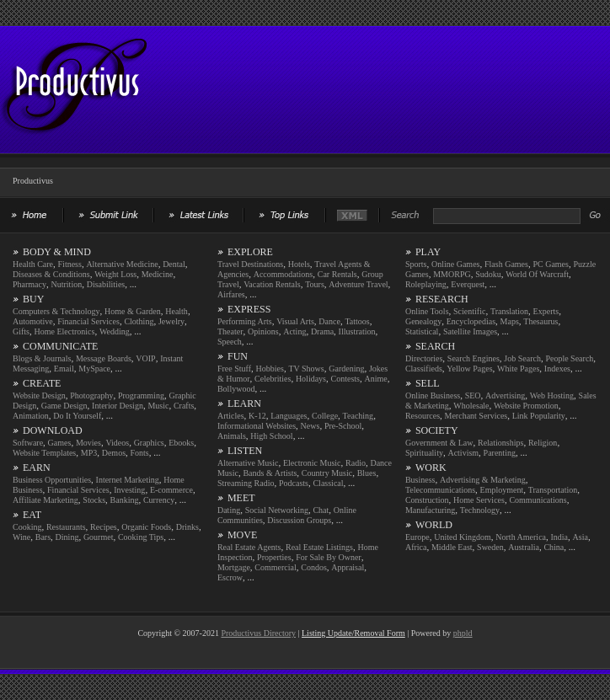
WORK (431, 468)
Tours (315, 284)
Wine (21, 537)
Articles (231, 416)
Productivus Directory (258, 633)
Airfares (231, 294)
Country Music (327, 473)
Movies (88, 443)
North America (521, 537)
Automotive (33, 321)
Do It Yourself (77, 416)
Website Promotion (526, 406)
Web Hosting (552, 395)
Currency (159, 500)
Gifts (21, 331)
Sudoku (488, 274)
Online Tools (427, 311)
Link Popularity (539, 416)
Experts (546, 311)
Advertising (505, 395)
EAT (32, 515)
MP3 (89, 453)
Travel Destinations (250, 264)
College (325, 416)
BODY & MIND (57, 252)
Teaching (359, 416)
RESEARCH (442, 299)
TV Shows (306, 369)
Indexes (557, 369)
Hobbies (270, 369)
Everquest (468, 284)
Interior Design (118, 406)
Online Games (456, 264)
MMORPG (452, 274)
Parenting (500, 453)
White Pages (518, 369)
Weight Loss (115, 274)
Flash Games (506, 264)
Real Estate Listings (319, 547)
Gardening (346, 369)
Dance (329, 321)
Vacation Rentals (272, 284)
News (310, 426)
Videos (117, 443)
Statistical (422, 331)
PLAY (428, 252)
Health (177, 311)
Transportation (553, 490)
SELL (428, 383)
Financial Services (88, 321)
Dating (229, 510)
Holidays (311, 379)
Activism (463, 453)
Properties (274, 557)
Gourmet (99, 537)
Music (158, 406)
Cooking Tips (141, 537)
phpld (463, 633)
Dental (174, 264)
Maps (510, 321)
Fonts (140, 453)
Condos (314, 567)
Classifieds (424, 369)
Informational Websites (257, 426)
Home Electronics (65, 331)
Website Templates (44, 453)
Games (60, 443)
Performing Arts (245, 321)
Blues (367, 473)
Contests (345, 379)
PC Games (551, 264)
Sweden (490, 547)
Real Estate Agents (249, 547)
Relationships (500, 443)
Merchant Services (476, 416)
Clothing (139, 321)
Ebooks (181, 443)
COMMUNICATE (60, 346)
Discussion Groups (299, 520)
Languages (289, 416)
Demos (114, 453)
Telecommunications (440, 490)
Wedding (115, 331)
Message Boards (104, 358)
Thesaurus (540, 321)
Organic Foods (146, 527)
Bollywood (236, 389)
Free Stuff (234, 369)
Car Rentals (337, 274)
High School (271, 436)
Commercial (275, 567)
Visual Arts (295, 321)
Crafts (184, 406)
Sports (416, 264)
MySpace (94, 369)
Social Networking (277, 510)
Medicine (158, 274)
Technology (480, 510)
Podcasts (294, 483)
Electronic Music (312, 463)
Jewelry (171, 321)
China (554, 547)
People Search (569, 358)
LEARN (244, 403)
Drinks (187, 527)
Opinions (263, 331)
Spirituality (424, 453)
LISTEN (245, 451)
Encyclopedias (471, 321)
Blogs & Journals (42, 358)
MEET (241, 498)
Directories (424, 358)
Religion (543, 443)
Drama (322, 331)
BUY (33, 299)
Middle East (452, 547)
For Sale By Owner (329, 557)
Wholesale (471, 406)
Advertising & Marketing (483, 480)
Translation (509, 311)
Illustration (357, 331)
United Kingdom (463, 537)
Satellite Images (470, 331)
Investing (129, 490)
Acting (294, 331)
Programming (141, 395)
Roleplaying (426, 284)
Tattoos (357, 321)
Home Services (479, 500)
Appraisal (348, 567)
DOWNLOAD (53, 430)
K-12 (257, 416)
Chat (321, 510)
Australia (524, 547)
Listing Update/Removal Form (353, 633)
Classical (328, 483)
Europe (417, 537)
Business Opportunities (52, 480)
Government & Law (439, 443)
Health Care (33, 264)
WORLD (434, 525)
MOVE (242, 535)
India (560, 537)
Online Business (433, 395)
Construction (427, 500)
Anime (375, 379)
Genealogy (423, 321)
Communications (538, 500)
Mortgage (234, 567)
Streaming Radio (246, 483)
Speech (230, 342)
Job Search (522, 358)
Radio (356, 463)
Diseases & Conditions (51, 274)
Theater (230, 331)
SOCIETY (437, 430)
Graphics (149, 443)
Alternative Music (248, 463)
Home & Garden (133, 311)
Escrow (230, 577)
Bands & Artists (270, 473)
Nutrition (67, 284)
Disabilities (106, 284)
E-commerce (171, 490)
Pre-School (343, 426)
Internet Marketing (128, 480)
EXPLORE (250, 252)
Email (64, 369)
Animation (31, 416)
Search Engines (474, 358)
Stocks (94, 500)
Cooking (27, 527)
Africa (416, 547)
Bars (43, 537)
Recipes (104, 527)
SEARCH (435, 346)
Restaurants (66, 527)
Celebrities (273, 379)
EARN (37, 468)
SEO (473, 395)
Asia (581, 537)
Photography (91, 395)
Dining (67, 537)
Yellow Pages (469, 369)
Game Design (64, 406)
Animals (232, 436)
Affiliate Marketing (45, 500)
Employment (502, 490)
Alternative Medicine (122, 264)
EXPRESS (249, 309)
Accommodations (284, 274)
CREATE (42, 383)
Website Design (39, 395)
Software (28, 443)
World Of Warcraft (537, 274)
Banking (125, 500)
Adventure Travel (358, 284)
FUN (238, 356)
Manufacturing (430, 510)
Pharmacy (29, 284)
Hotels (299, 264)
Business (420, 480)
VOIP (145, 358)
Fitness (70, 264)
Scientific (469, 311)
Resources (423, 416)
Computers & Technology (56, 311)
